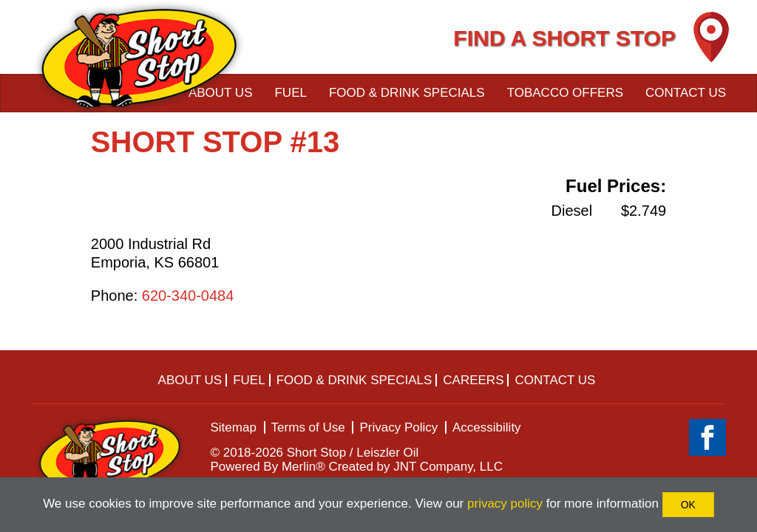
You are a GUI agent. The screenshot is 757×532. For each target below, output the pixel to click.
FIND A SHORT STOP (564, 38)
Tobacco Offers (565, 93)
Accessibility (487, 427)
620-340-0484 (188, 296)
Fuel (290, 93)
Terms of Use (308, 427)
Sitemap (234, 427)
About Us (190, 380)
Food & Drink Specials (407, 93)
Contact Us (686, 93)
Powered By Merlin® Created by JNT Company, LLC (357, 467)
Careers (473, 380)
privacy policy (505, 504)
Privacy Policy (398, 427)
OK (688, 505)
